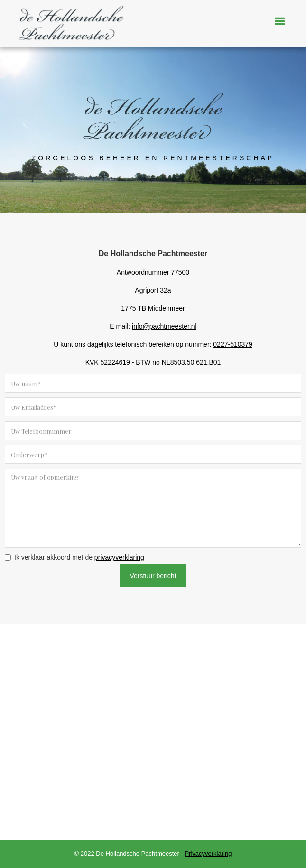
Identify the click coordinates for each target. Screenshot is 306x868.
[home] (69, 28)
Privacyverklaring (208, 854)
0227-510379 (233, 344)
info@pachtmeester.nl (164, 326)
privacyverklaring (119, 557)
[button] (280, 21)
